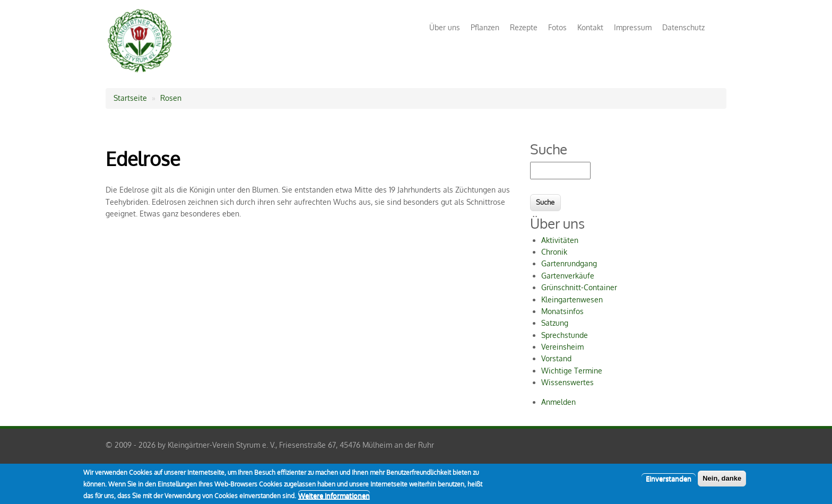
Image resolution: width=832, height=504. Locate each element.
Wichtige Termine (572, 371)
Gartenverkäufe (568, 276)
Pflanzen (485, 27)
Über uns (445, 27)
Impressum (633, 27)
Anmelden (558, 402)
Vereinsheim (562, 347)
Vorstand (556, 358)
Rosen (171, 98)
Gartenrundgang (569, 263)
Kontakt (590, 27)
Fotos (557, 27)
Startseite (130, 98)
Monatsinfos (562, 311)
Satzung (555, 323)
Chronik (554, 252)
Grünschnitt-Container (579, 287)
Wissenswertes (567, 382)
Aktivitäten (560, 240)
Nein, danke (722, 481)
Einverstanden (669, 481)
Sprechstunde (565, 335)
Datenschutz (683, 27)
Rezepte (524, 27)
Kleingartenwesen (572, 299)
